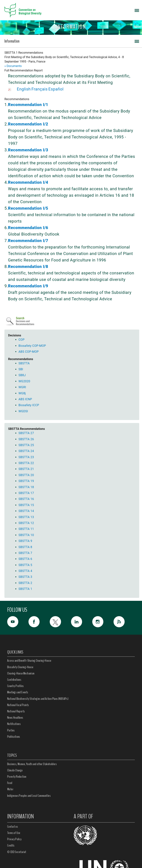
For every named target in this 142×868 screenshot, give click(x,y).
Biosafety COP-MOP (32, 346)
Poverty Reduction (17, 777)
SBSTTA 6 (25, 559)
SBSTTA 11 (26, 529)
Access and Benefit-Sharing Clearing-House (29, 661)
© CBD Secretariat (17, 852)
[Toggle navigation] (137, 10)
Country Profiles (15, 686)
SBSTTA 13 (26, 517)
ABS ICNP (25, 399)
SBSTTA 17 (26, 493)
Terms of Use (14, 833)
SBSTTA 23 (26, 457)
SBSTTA (24, 363)
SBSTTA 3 (25, 577)
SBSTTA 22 (26, 463)
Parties (11, 730)
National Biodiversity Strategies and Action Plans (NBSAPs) (38, 699)
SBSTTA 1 (25, 589)
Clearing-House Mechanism (21, 673)
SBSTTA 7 (25, 553)
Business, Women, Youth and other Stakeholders (32, 764)
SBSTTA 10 (26, 535)
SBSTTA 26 (26, 439)
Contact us (13, 827)
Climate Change (15, 770)
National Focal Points (18, 705)
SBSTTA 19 (26, 481)
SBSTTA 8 (25, 547)
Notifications (14, 724)
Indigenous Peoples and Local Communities (29, 796)
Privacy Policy (14, 839)
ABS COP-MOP (29, 352)
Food (10, 783)
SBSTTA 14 (26, 511)
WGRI (22, 387)
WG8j (22, 393)
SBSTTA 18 (26, 487)
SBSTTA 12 (26, 523)
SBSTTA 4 (25, 571)
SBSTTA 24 (26, 451)
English (24, 89)
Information (12, 41)
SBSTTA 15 (26, 505)
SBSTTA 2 (25, 583)
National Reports (16, 711)
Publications (14, 737)
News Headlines (15, 718)
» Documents (13, 66)
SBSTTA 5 (25, 565)
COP (22, 340)
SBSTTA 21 (26, 469)
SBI (21, 369)
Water (10, 789)
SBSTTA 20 (26, 475)
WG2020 (24, 381)
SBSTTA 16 (26, 499)
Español (56, 89)
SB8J (22, 375)
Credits (11, 845)
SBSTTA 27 (26, 433)
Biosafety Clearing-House (20, 667)
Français (40, 89)
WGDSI (23, 411)
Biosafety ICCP (29, 405)
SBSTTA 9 (25, 541)
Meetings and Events (18, 692)
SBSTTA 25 (26, 445)
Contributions (14, 680)
